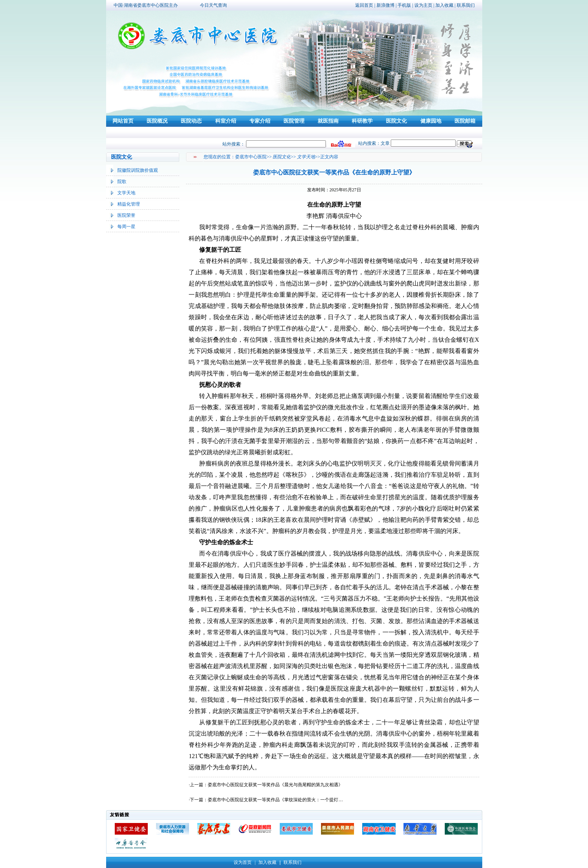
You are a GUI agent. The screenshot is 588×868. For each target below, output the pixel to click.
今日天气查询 (213, 5)
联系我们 (466, 5)
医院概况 (157, 121)
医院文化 (396, 121)
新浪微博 (385, 5)
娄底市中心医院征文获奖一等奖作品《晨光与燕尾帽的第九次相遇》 (275, 785)
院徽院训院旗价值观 (138, 170)
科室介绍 (226, 121)
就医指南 (328, 121)
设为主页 (423, 5)
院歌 (122, 182)
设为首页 (243, 862)
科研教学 (362, 121)
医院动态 (191, 121)
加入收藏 (444, 5)
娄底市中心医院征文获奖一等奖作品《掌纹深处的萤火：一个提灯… (275, 800)
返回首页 (364, 5)
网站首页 (123, 121)
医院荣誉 (126, 215)
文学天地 (126, 193)
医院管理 (294, 121)
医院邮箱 (465, 121)
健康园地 (431, 121)
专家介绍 (260, 121)
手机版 (404, 5)
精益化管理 (129, 204)
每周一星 (126, 227)
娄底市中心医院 (251, 157)
